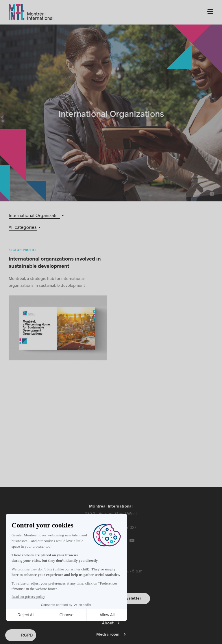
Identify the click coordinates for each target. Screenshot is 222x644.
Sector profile (23, 239)
